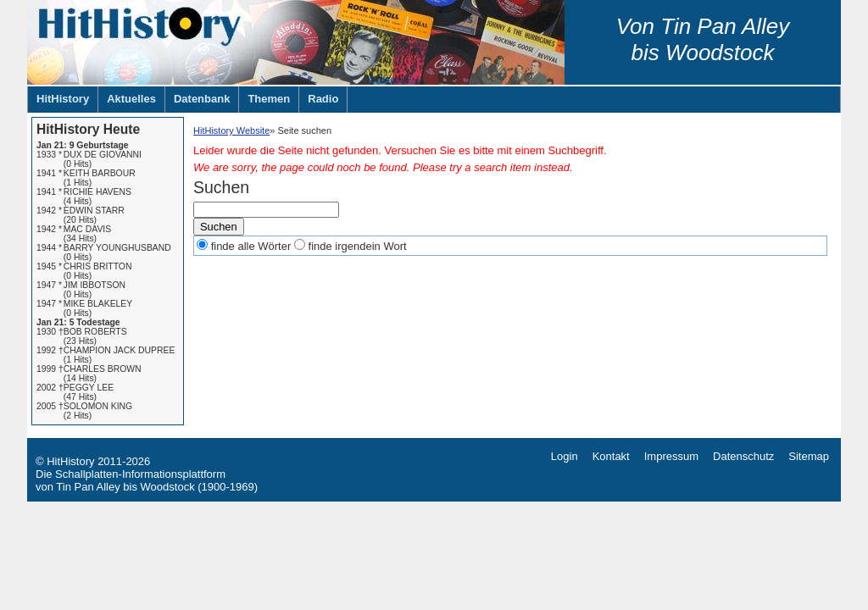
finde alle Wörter (251, 246)
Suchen (219, 227)
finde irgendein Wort (358, 246)
